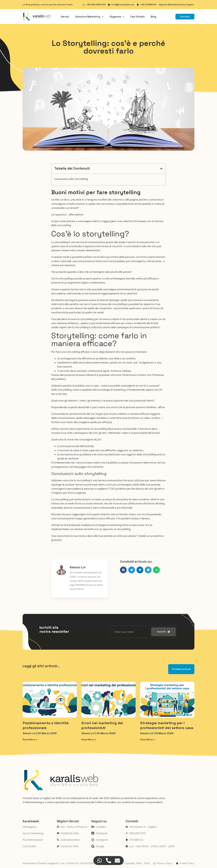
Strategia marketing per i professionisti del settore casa (167, 725)
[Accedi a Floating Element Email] (117, 861)
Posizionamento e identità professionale (46, 725)
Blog (153, 17)
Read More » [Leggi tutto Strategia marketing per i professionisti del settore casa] (148, 740)
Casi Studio (137, 17)
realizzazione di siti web (84, 798)
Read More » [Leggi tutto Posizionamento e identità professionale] (30, 740)
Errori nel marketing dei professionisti (102, 725)
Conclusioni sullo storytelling (71, 179)
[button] (161, 169)
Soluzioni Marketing (89, 17)
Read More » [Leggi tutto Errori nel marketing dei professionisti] (89, 740)
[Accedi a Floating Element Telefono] (109, 861)
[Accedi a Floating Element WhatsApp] (100, 861)
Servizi (65, 17)
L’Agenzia (117, 17)
